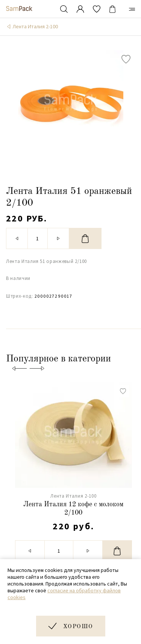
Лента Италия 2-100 (35, 26)
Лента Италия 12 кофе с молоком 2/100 (73, 509)
